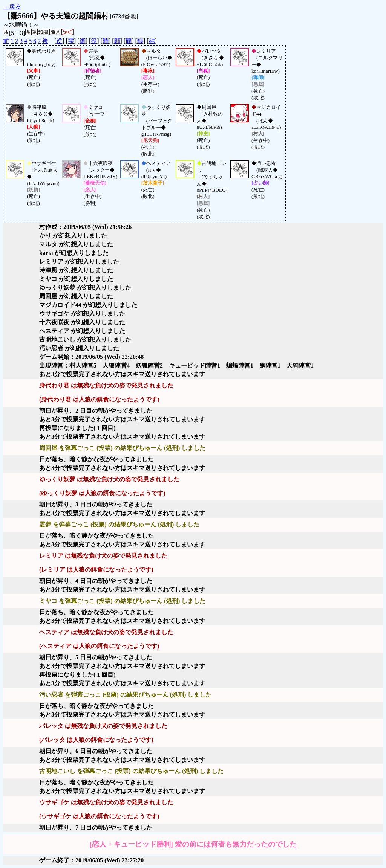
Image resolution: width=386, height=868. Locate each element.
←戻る (12, 7)
